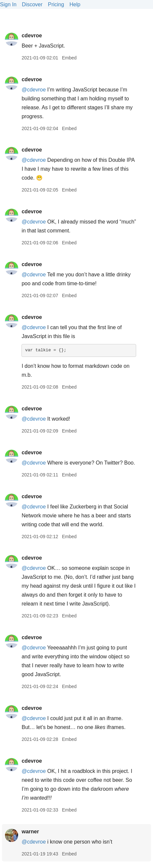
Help (75, 4)
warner (30, 832)
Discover (32, 4)
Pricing (56, 4)
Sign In (8, 4)
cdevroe (32, 35)
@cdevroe (34, 90)
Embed (69, 58)
